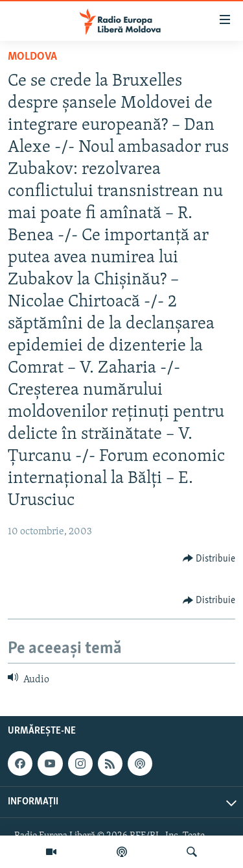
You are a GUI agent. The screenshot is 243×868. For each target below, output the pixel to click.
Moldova (32, 57)
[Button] (209, 558)
